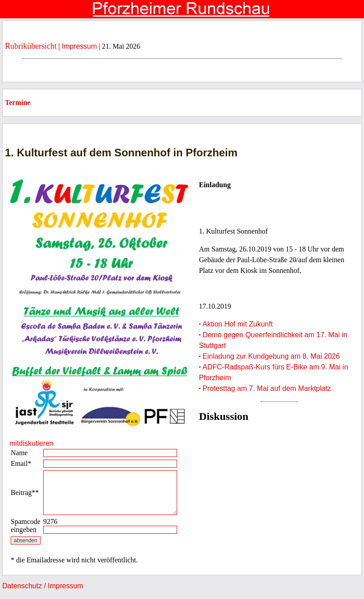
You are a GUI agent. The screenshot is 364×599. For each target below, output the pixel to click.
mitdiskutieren (31, 443)
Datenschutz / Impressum (43, 586)
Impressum (79, 46)
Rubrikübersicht (31, 46)
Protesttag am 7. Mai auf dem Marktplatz (267, 388)
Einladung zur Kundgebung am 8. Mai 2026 (271, 356)
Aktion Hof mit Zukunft (238, 324)
